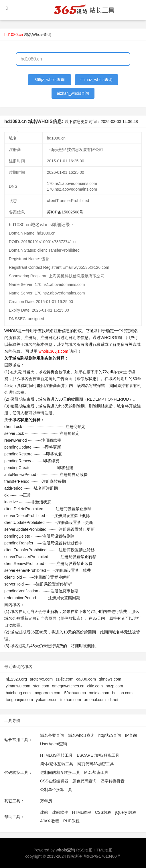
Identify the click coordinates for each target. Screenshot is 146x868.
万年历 (46, 801)
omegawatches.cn (68, 686)
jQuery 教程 (126, 812)
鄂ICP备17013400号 (102, 856)
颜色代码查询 (84, 781)
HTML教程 (82, 812)
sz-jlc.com (64, 679)
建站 (44, 812)
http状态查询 (110, 735)
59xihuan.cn (75, 693)
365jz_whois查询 (50, 80)
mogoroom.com (47, 693)
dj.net (113, 700)
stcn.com (41, 686)
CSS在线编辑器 (54, 781)
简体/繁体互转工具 (57, 764)
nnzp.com (114, 686)
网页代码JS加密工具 (96, 764)
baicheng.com (18, 693)
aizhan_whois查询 (73, 93)
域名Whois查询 (38, 35)
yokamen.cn (47, 700)
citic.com (95, 686)
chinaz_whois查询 (96, 80)
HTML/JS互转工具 (56, 755)
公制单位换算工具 (56, 790)
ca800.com (86, 679)
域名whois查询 (81, 735)
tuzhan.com (70, 700)
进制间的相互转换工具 (60, 772)
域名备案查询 (52, 735)
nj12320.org (16, 679)
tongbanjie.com (19, 700)
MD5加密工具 (96, 772)
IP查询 (131, 735)
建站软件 (60, 812)
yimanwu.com (18, 686)
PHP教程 (71, 821)
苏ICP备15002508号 (65, 212)
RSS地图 (84, 850)
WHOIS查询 (111, 338)
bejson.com (123, 693)
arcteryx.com (41, 679)
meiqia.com (99, 693)
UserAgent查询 (54, 744)
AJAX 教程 (50, 821)
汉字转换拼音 (113, 781)
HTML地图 (103, 850)
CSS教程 (103, 812)
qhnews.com (110, 679)
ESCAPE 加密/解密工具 (98, 755)
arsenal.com (95, 700)
